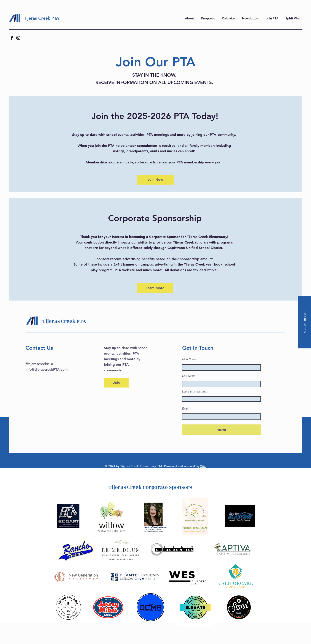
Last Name (189, 376)
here (251, 5)
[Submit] (221, 430)
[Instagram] (18, 38)
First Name (189, 359)
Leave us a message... (195, 392)
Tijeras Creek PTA (41, 18)
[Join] (116, 383)
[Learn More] (155, 288)
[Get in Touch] (305, 322)
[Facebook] (12, 38)
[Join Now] (155, 180)
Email (186, 409)
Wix (203, 466)
